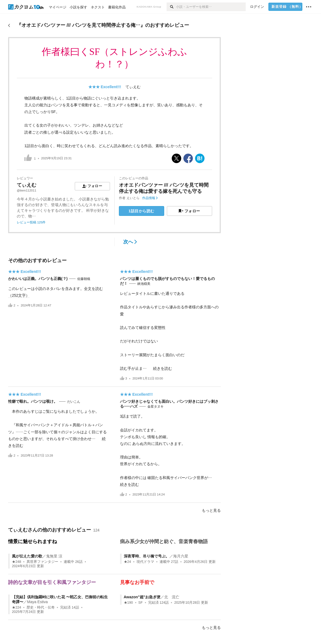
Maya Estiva (37, 602)
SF (141, 603)
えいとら (133, 198)
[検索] (171, 7)
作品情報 (150, 198)
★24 (127, 562)
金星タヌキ (155, 407)
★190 (128, 603)
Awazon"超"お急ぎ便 (142, 597)
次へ (130, 242)
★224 (17, 607)
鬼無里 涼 (54, 556)
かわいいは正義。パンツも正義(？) (38, 279)
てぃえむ (133, 87)
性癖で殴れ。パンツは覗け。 (33, 401)
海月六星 (181, 556)
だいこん (74, 402)
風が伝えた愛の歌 (27, 556)
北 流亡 (172, 597)
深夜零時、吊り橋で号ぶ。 (147, 556)
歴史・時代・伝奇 (41, 607)
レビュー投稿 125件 (31, 222)
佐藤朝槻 (84, 279)
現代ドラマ (145, 562)
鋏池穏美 (144, 284)
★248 (17, 562)
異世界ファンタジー (42, 562)
